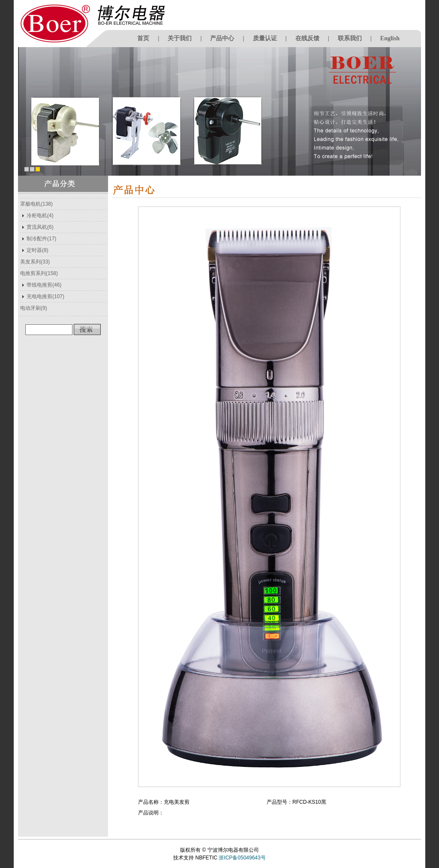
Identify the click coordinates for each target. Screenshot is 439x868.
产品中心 (222, 38)
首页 (143, 38)
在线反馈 (307, 38)
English (390, 38)
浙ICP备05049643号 (242, 858)
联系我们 (350, 38)
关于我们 (180, 38)
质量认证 (265, 38)
